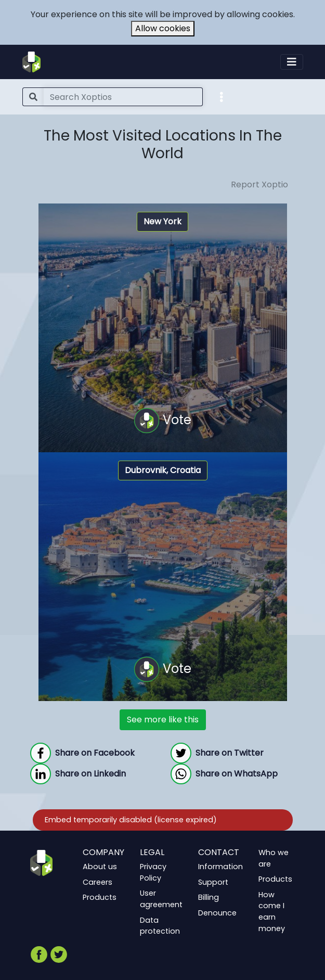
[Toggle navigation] (292, 62)
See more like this (163, 720)
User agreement (161, 899)
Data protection (160, 926)
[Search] (123, 97)
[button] (222, 96)
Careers (97, 882)
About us (100, 867)
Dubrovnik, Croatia (163, 470)
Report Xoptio (259, 184)
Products (100, 898)
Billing (209, 898)
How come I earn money (272, 912)
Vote (162, 421)
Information (220, 867)
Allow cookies (163, 28)
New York (162, 221)
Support (213, 882)
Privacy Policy (153, 872)
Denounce (217, 913)
